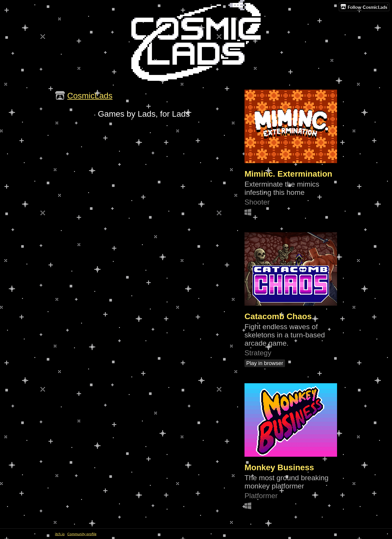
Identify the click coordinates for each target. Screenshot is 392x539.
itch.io (60, 534)
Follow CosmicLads (364, 7)
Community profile (82, 534)
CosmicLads (90, 96)
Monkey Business (279, 467)
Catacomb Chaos (278, 316)
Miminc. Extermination (288, 174)
